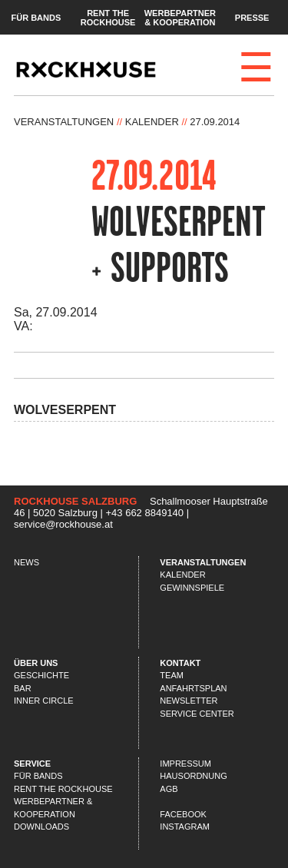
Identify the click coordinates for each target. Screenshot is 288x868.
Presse (252, 17)
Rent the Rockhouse (108, 17)
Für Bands (36, 17)
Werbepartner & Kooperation (180, 17)
